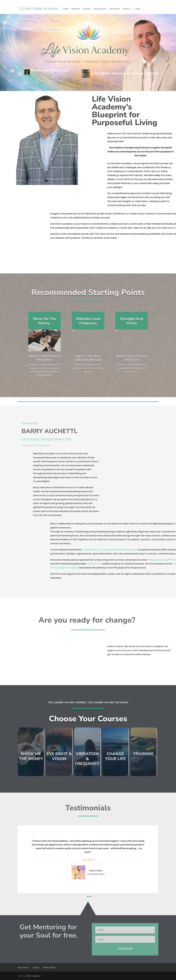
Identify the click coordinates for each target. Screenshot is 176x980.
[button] (88, 896)
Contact (126, 9)
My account (23, 967)
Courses (86, 9)
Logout (36, 967)
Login (138, 9)
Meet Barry (114, 9)
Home (66, 9)
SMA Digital (33, 976)
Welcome (76, 9)
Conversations (100, 9)
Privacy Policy (49, 967)
